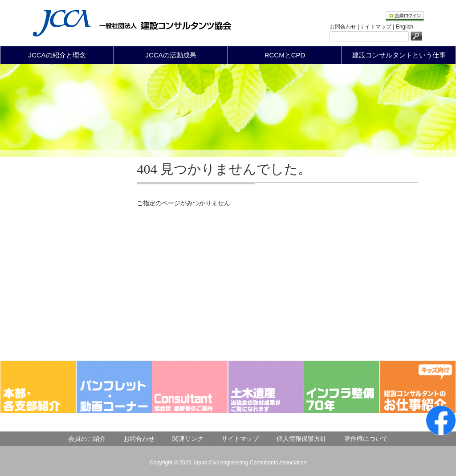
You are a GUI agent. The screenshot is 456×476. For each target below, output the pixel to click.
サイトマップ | (378, 27)
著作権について (366, 439)
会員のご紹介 (87, 439)
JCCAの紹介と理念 (57, 55)
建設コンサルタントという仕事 (399, 55)
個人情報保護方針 (301, 439)
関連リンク (188, 439)
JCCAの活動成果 (171, 55)
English (405, 27)
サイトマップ (240, 439)
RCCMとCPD (285, 55)
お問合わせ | (344, 27)
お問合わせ (139, 439)
